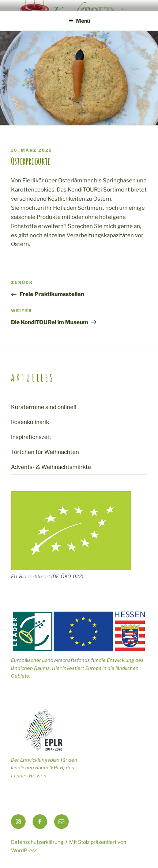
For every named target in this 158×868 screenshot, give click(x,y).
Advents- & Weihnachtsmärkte (51, 467)
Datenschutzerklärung (37, 842)
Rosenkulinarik (30, 422)
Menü (79, 21)
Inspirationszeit (31, 437)
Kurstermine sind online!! (44, 407)
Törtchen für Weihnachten (45, 452)
